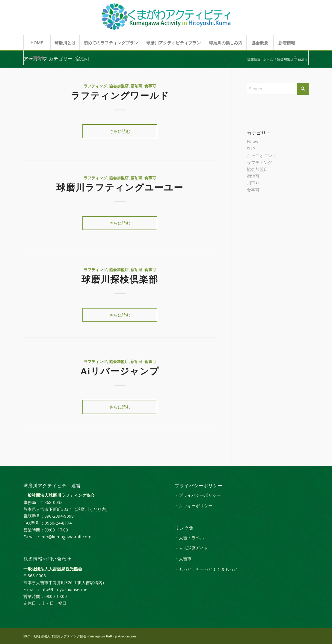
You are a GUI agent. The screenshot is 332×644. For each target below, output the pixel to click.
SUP (251, 149)
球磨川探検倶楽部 (120, 279)
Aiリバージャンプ (120, 371)
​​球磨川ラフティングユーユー (120, 187)
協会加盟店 (119, 86)
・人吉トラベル (189, 538)
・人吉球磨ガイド (191, 548)
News (252, 142)
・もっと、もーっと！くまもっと (206, 569)
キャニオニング (262, 155)
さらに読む (120, 131)
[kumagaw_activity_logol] (166, 18)
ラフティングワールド (120, 96)
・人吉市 (183, 559)
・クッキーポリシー (194, 506)
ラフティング (95, 86)
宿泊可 (136, 86)
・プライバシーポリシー (198, 495)
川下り (253, 183)
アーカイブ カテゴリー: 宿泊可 (56, 59)
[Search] (295, 58)
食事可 (150, 86)
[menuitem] (37, 43)
